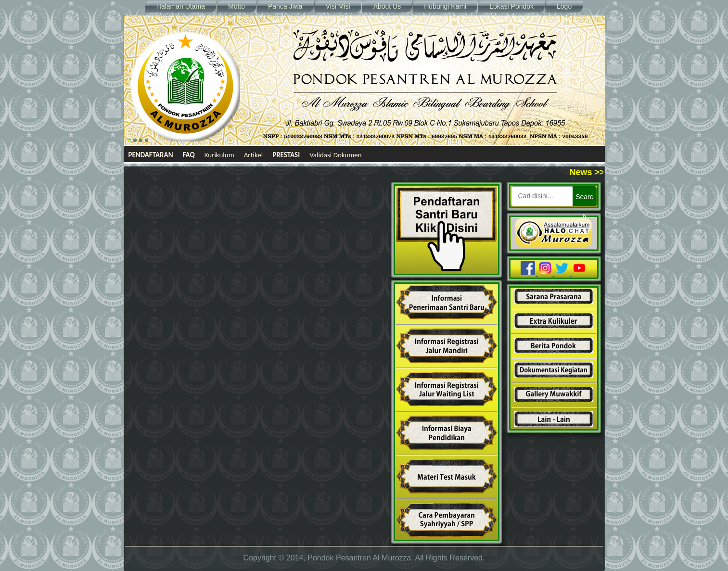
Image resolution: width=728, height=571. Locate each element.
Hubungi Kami (445, 6)
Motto (236, 6)
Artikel (254, 155)
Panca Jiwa (285, 6)
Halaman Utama (181, 6)
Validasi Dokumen (336, 155)
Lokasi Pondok (511, 6)
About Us (387, 6)
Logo (564, 6)
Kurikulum (219, 155)
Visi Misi (338, 6)
